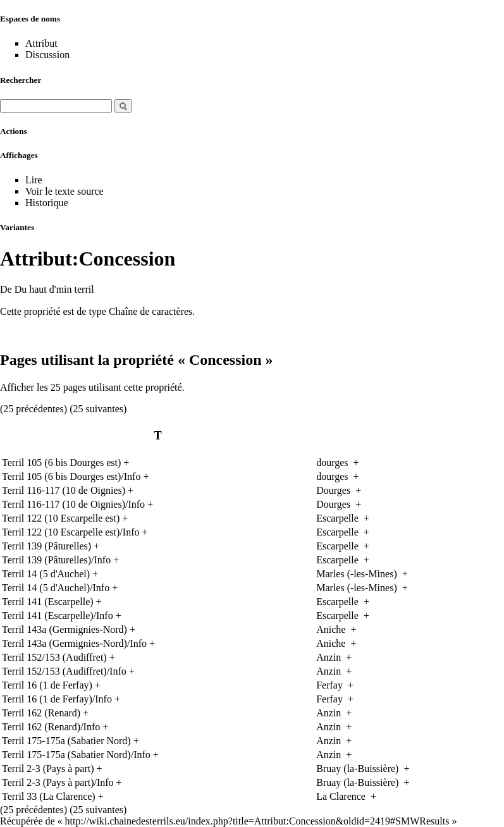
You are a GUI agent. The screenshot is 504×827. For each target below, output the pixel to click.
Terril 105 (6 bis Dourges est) (61, 463)
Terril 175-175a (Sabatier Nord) (66, 741)
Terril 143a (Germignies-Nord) (65, 629)
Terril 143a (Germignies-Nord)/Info (74, 643)
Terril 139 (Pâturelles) (46, 546)
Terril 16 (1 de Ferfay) (47, 685)
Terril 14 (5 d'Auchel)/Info (56, 588)
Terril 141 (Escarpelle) (48, 602)
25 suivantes (99, 409)
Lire (34, 180)
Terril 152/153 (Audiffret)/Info (64, 671)
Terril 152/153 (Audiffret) (54, 657)
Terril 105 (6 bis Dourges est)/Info (71, 476)
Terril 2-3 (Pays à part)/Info (58, 782)
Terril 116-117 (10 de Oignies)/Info (73, 504)
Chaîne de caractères (151, 311)
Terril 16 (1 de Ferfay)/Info (57, 699)
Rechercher (21, 80)
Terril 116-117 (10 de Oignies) (64, 490)
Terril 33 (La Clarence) (49, 796)
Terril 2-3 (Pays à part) (48, 769)
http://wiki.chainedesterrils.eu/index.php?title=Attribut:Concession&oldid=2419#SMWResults (257, 821)
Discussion (47, 55)
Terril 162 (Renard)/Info (51, 727)
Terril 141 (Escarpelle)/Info (58, 616)
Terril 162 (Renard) (41, 713)
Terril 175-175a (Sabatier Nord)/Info (76, 755)
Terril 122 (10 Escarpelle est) (61, 518)
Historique (47, 203)
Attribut (41, 43)
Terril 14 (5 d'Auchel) (46, 574)
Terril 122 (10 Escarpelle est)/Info (71, 532)
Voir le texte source (65, 191)
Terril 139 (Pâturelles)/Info (56, 560)
